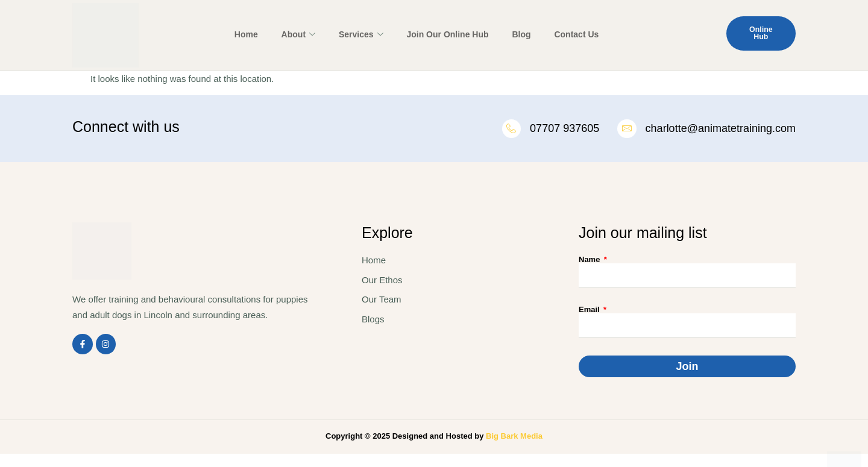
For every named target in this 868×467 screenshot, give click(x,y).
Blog (509, 34)
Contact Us (559, 34)
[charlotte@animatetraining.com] (626, 130)
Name (590, 261)
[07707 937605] (509, 130)
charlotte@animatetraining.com (721, 129)
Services (359, 35)
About (301, 35)
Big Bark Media (514, 438)
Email (590, 311)
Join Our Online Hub (440, 34)
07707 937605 (563, 129)
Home (255, 34)
